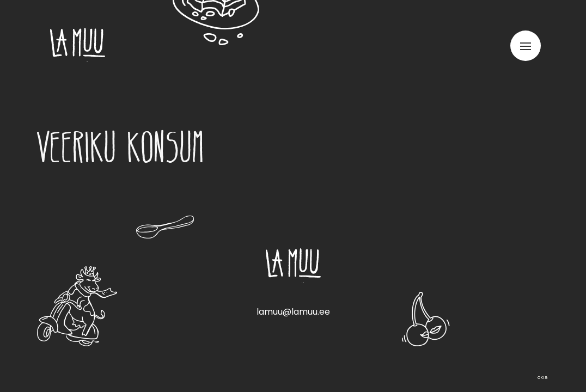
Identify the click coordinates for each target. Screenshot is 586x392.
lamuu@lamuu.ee (293, 312)
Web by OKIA (542, 378)
